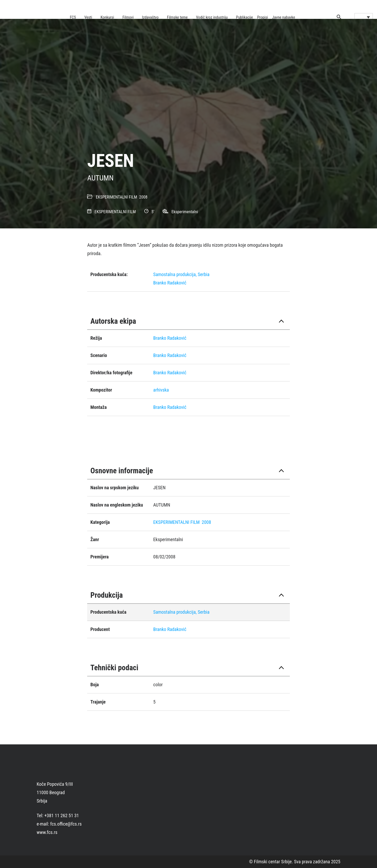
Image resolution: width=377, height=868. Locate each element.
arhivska (161, 390)
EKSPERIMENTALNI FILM (117, 197)
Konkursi (107, 17)
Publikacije (245, 17)
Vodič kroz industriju (212, 17)
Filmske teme (177, 17)
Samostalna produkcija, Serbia (181, 274)
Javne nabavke (284, 17)
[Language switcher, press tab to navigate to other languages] (364, 17)
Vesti (88, 17)
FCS (73, 17)
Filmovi (128, 17)
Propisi (262, 17)
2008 (143, 197)
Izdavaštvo (150, 17)
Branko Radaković (170, 283)
